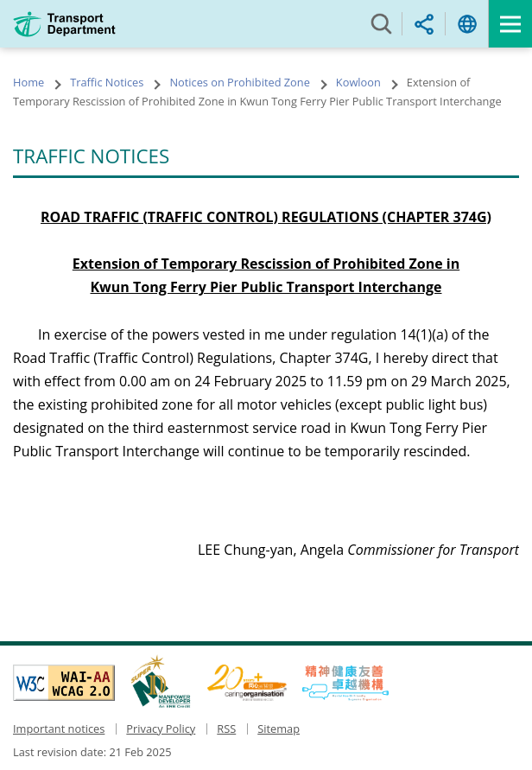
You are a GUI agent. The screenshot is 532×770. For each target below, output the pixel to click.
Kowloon (358, 82)
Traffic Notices (107, 82)
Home (28, 82)
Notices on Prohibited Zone (239, 82)
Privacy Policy (161, 729)
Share (424, 24)
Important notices (59, 729)
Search (381, 24)
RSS (226, 729)
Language (467, 24)
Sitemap (279, 729)
